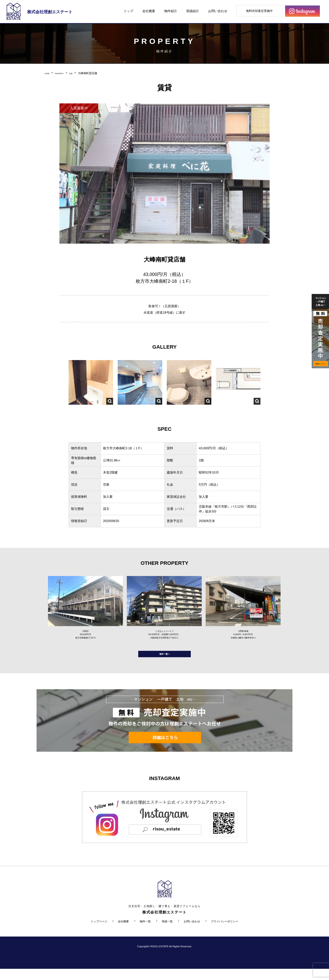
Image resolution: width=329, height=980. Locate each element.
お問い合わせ (218, 11)
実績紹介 (193, 11)
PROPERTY (66, 73)
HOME (49, 73)
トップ (128, 11)
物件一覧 (145, 932)
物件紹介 (171, 11)
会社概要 (149, 11)
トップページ (99, 932)
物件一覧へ (164, 663)
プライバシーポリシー (225, 932)
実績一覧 (167, 932)
